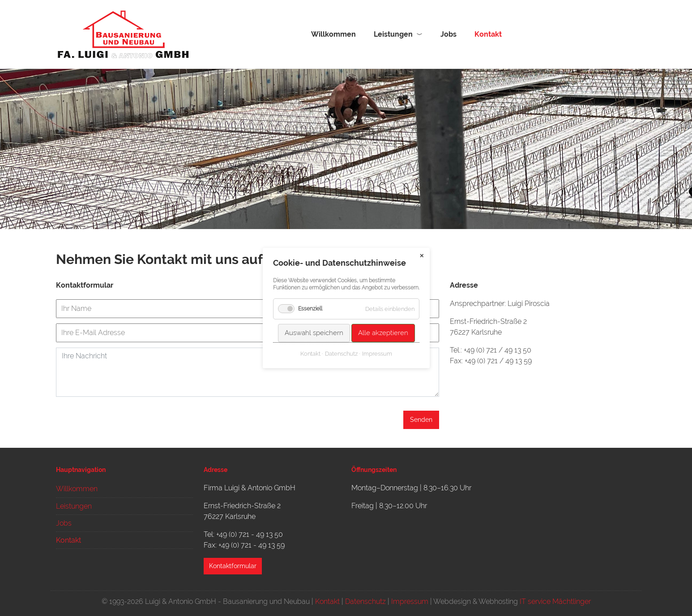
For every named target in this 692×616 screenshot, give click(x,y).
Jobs (449, 34)
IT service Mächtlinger (555, 601)
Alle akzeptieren (383, 333)
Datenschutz (365, 601)
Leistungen (393, 34)
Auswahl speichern (314, 333)
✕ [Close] (422, 256)
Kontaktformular (233, 566)
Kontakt (327, 601)
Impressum (410, 601)
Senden (421, 420)
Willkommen (333, 34)
